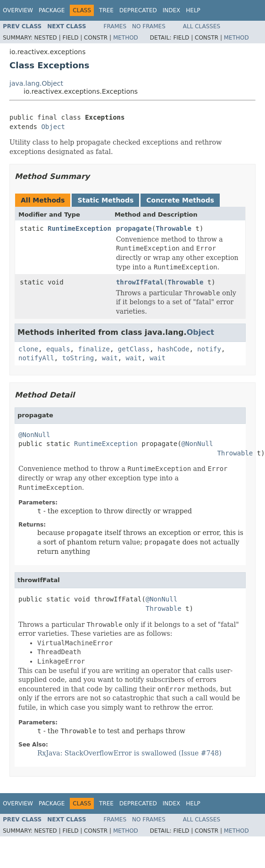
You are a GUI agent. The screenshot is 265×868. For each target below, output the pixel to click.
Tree (106, 10)
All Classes (202, 26)
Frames (115, 26)
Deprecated (138, 10)
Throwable (174, 228)
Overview (18, 10)
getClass (134, 349)
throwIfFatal (140, 282)
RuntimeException (79, 228)
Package (52, 10)
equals (58, 349)
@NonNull (34, 435)
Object (53, 127)
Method (126, 38)
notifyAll (36, 358)
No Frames (149, 26)
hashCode (173, 349)
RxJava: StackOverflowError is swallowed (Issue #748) (129, 753)
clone (28, 349)
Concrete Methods (180, 200)
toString (78, 358)
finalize (94, 349)
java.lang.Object (36, 83)
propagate (134, 228)
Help (193, 10)
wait (110, 358)
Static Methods (105, 200)
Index (172, 10)
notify (209, 349)
